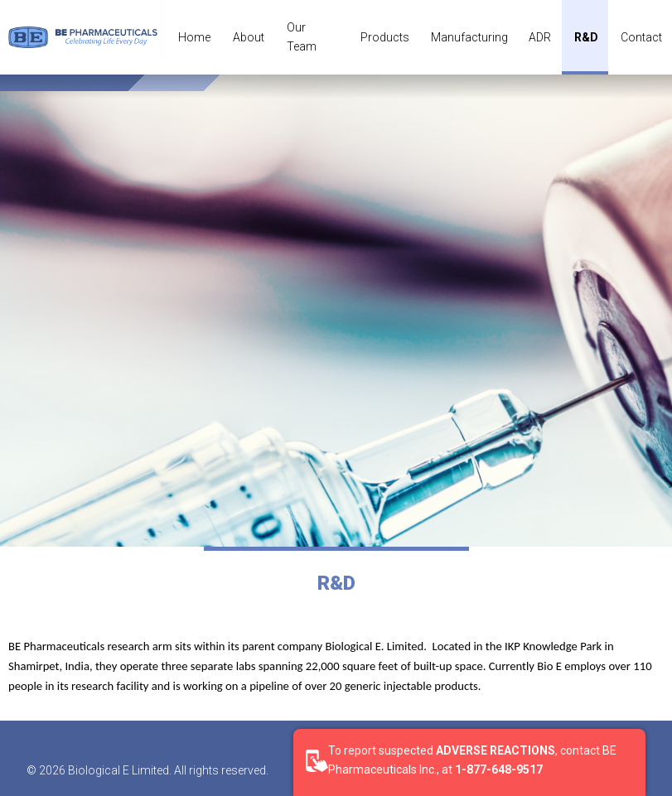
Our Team (302, 37)
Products (385, 37)
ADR (540, 37)
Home (194, 37)
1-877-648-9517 (499, 769)
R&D (586, 37)
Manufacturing (469, 37)
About (249, 37)
